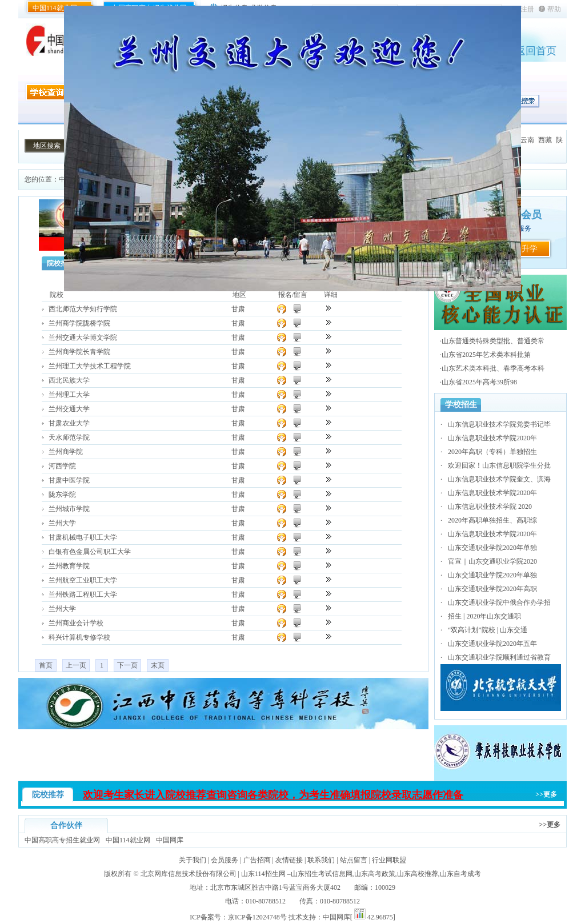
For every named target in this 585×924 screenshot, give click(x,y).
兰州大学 (62, 523)
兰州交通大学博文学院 (83, 338)
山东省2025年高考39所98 (479, 382)
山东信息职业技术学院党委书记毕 (499, 424)
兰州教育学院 (69, 566)
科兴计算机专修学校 (79, 637)
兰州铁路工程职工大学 (83, 594)
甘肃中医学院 (69, 480)
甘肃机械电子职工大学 (83, 537)
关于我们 (193, 860)
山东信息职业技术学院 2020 (490, 507)
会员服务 (225, 860)
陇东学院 (62, 495)
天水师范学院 (69, 437)
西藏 (545, 140)
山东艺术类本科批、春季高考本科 (493, 368)
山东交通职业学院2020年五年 (492, 644)
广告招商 (257, 860)
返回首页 (536, 51)
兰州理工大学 (69, 395)
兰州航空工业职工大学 (83, 580)
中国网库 (170, 840)
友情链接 (289, 860)
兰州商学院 (66, 452)
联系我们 (321, 860)
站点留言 (354, 860)
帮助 (554, 9)
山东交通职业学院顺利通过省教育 (499, 657)
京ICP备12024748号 (257, 917)
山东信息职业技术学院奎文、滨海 (499, 479)
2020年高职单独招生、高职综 (492, 520)
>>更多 (546, 794)
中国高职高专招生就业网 (62, 840)
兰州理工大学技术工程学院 (90, 366)
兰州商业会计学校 (76, 623)
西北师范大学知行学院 (83, 309)
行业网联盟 (389, 860)
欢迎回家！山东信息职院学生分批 (499, 465)
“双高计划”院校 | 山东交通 (488, 630)
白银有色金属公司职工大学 (90, 552)
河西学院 (62, 466)
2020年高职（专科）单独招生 (492, 452)
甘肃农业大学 (69, 423)
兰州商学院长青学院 (79, 352)
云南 (527, 140)
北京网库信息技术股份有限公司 (189, 874)
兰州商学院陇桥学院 (79, 323)
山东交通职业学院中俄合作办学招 (499, 602)
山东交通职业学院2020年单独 (492, 548)
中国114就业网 (55, 8)
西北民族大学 (69, 380)
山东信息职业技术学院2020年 (492, 438)
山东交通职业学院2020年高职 (492, 589)
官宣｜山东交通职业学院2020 (492, 561)
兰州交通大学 (69, 409)
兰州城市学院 (69, 509)
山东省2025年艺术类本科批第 (486, 355)
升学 (530, 249)
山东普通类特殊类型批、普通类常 (493, 341)
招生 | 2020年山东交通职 (484, 616)
